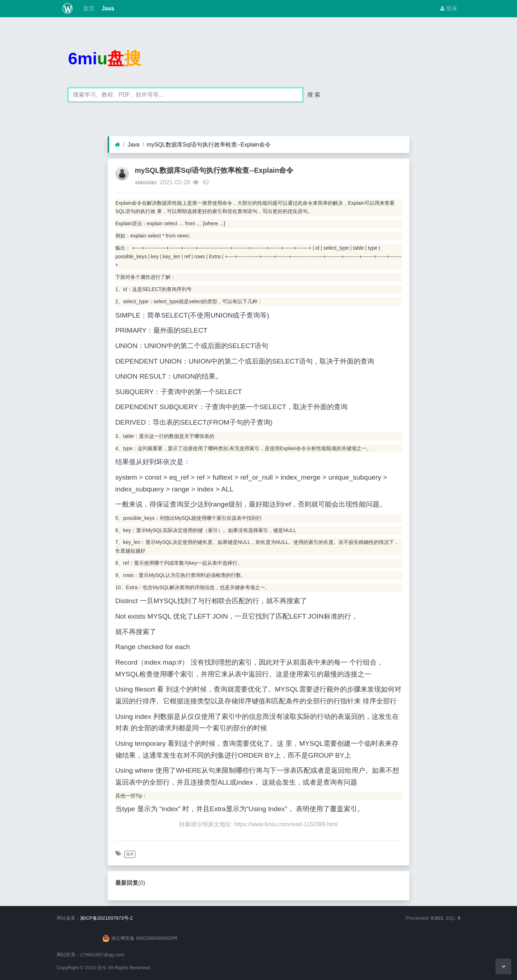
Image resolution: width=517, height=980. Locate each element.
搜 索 (314, 95)
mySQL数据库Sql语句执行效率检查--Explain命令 (209, 145)
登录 (449, 8)
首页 (88, 8)
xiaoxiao (146, 182)
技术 (130, 854)
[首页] (118, 145)
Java (107, 8)
